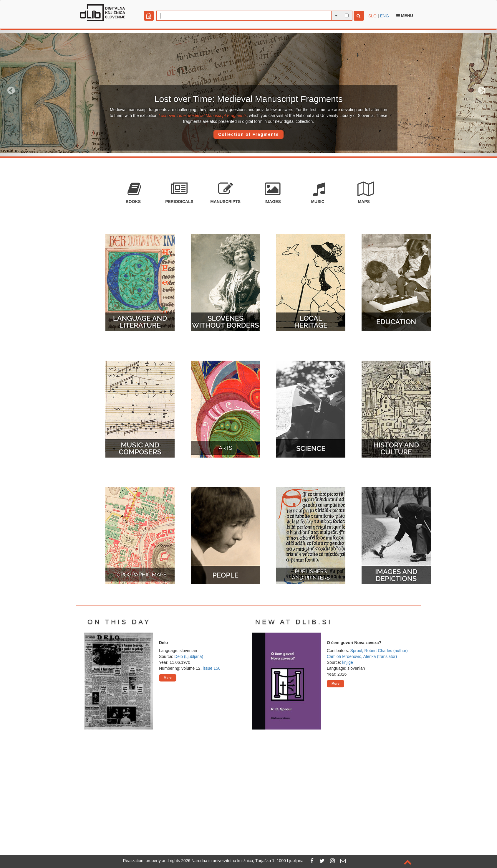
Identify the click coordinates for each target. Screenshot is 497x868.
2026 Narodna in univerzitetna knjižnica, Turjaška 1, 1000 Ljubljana (242, 861)
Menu (405, 16)
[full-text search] (347, 15)
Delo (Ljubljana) (189, 656)
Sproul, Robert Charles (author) (379, 651)
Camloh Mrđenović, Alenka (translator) (362, 656)
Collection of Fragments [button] (248, 134)
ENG (384, 16)
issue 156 (212, 668)
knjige (348, 662)
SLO (372, 16)
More (168, 678)
